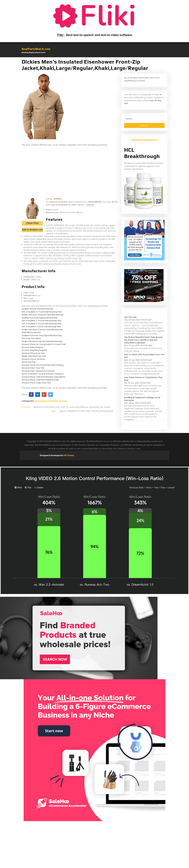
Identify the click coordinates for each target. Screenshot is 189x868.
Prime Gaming (28, 362)
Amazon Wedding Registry (34, 350)
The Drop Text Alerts (31, 338)
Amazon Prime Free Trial (33, 353)
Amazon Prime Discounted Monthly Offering (43, 365)
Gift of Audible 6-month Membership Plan (42, 324)
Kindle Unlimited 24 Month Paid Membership (43, 315)
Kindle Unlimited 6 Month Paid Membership (42, 341)
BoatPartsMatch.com (36, 49)
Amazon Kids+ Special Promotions (38, 371)
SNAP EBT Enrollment (31, 332)
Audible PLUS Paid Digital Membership (40, 318)
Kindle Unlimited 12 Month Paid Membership (42, 330)
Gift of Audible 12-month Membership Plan (42, 312)
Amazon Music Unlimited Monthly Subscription (44, 377)
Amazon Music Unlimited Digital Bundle (40, 380)
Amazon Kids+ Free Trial (33, 368)
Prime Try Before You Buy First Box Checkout (43, 374)
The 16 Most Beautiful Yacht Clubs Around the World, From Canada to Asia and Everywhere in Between (143, 340)
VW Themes (69, 455)
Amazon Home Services (33, 359)
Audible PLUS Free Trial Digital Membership (42, 335)
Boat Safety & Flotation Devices (51, 401)
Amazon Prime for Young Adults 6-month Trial (44, 344)
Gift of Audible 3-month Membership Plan (42, 321)
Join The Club (130, 317)
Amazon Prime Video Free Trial (36, 383)
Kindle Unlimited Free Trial (34, 356)
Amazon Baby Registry (32, 347)
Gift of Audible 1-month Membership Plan (41, 326)
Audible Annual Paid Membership (37, 309)
